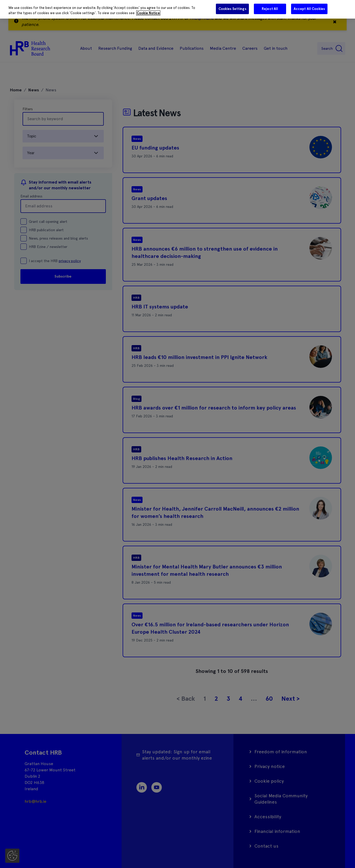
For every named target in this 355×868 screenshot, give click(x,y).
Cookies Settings (232, 9)
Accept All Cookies (309, 9)
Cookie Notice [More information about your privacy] (148, 13)
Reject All (270, 9)
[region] (177, 9)
